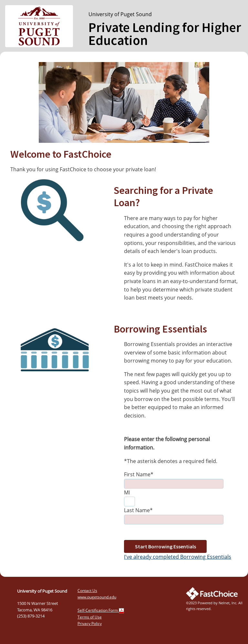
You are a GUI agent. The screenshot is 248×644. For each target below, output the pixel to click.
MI (127, 492)
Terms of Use (90, 617)
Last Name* (138, 510)
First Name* (139, 474)
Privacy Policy (90, 623)
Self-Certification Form (101, 610)
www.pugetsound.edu (97, 597)
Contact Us (87, 591)
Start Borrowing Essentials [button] (165, 546)
